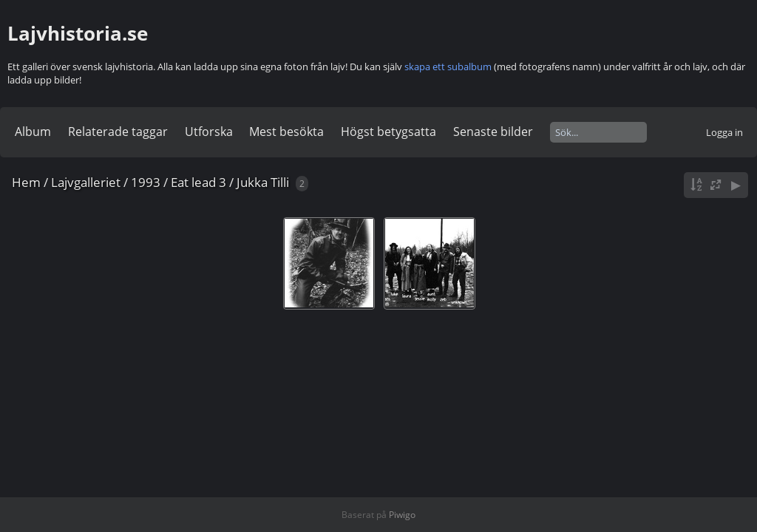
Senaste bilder (493, 132)
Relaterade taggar (118, 132)
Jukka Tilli (263, 182)
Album (33, 132)
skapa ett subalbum (448, 66)
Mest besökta (286, 132)
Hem (26, 182)
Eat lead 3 (198, 182)
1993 (146, 182)
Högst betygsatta (388, 132)
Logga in (724, 132)
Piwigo (402, 515)
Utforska (209, 132)
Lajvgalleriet (86, 182)
